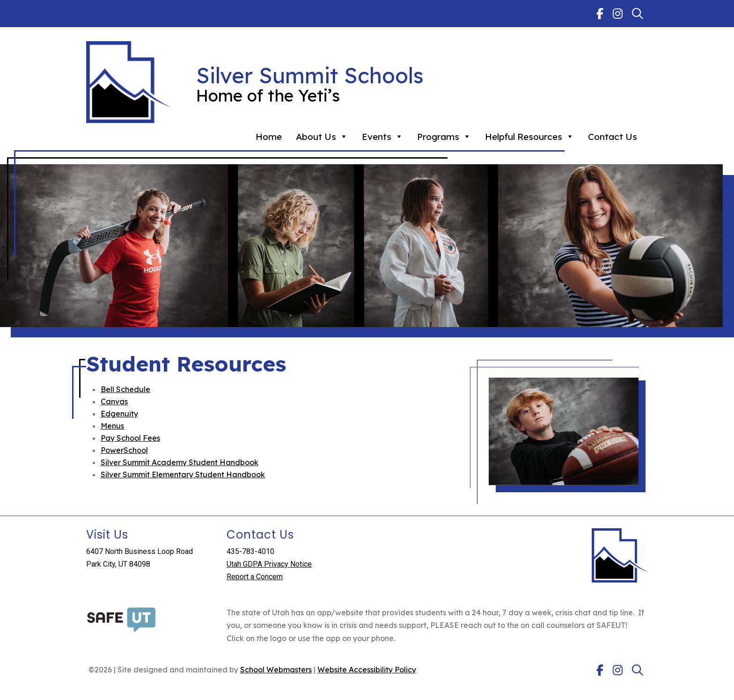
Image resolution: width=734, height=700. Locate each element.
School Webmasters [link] (276, 670)
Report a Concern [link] (255, 577)
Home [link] (269, 137)
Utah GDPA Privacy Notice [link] (269, 564)
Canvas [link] (114, 401)
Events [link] (382, 137)
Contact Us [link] (613, 137)
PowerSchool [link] (124, 450)
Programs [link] (444, 137)
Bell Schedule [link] (125, 389)
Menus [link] (112, 426)
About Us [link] (322, 137)
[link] (600, 14)
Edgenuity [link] (119, 414)
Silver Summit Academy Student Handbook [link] (180, 462)
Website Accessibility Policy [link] (367, 670)
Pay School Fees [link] (130, 438)
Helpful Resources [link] (529, 137)
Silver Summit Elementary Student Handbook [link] (183, 474)
